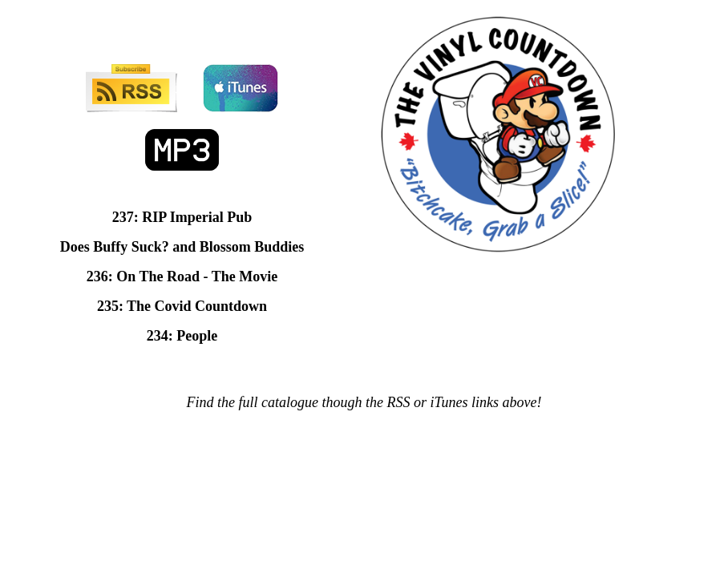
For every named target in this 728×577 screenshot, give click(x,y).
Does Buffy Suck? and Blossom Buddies (182, 247)
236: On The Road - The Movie (182, 276)
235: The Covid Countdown (182, 306)
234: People (182, 336)
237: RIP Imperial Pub (182, 217)
